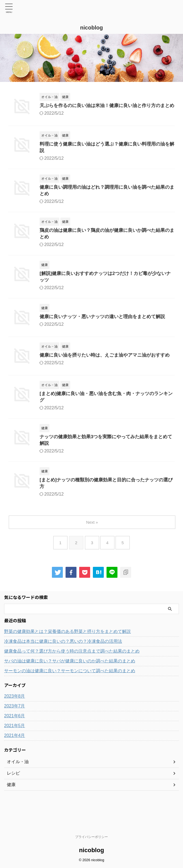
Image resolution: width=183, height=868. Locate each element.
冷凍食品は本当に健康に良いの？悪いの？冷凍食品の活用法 (63, 660)
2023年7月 (15, 725)
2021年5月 (15, 745)
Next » (92, 541)
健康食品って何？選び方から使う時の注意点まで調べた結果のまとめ (72, 670)
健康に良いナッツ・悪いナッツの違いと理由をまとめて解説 (106, 327)
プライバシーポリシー (91, 837)
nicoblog (91, 28)
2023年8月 (15, 715)
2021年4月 (15, 755)
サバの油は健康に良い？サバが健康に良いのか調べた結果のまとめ (70, 680)
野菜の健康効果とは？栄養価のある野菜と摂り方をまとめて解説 (67, 651)
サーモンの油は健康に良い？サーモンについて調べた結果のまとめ (70, 690)
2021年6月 (15, 735)
